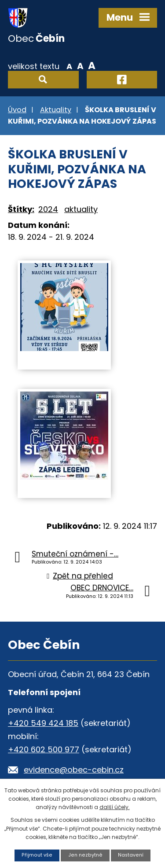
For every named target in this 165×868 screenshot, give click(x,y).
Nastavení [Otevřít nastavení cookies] (131, 855)
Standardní (80, 66)
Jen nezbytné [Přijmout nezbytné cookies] (85, 855)
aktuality (81, 209)
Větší (92, 66)
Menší (69, 66)
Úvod (17, 110)
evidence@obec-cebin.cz (74, 770)
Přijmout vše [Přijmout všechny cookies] (37, 855)
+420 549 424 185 (43, 723)
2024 (48, 209)
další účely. (115, 807)
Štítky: (21, 209)
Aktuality (56, 110)
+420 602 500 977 (44, 749)
